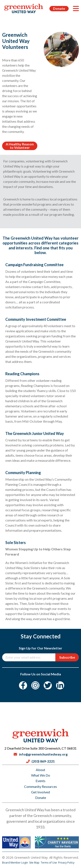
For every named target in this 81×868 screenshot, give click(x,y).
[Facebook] (23, 685)
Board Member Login (15, 863)
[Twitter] (48, 685)
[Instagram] (35, 685)
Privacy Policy (66, 863)
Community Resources (40, 786)
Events (40, 781)
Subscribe (67, 657)
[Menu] (76, 9)
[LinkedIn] (60, 685)
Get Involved (40, 792)
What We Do (41, 775)
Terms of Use (49, 863)
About (40, 770)
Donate (59, 8)
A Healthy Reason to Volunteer (20, 146)
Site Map (35, 863)
